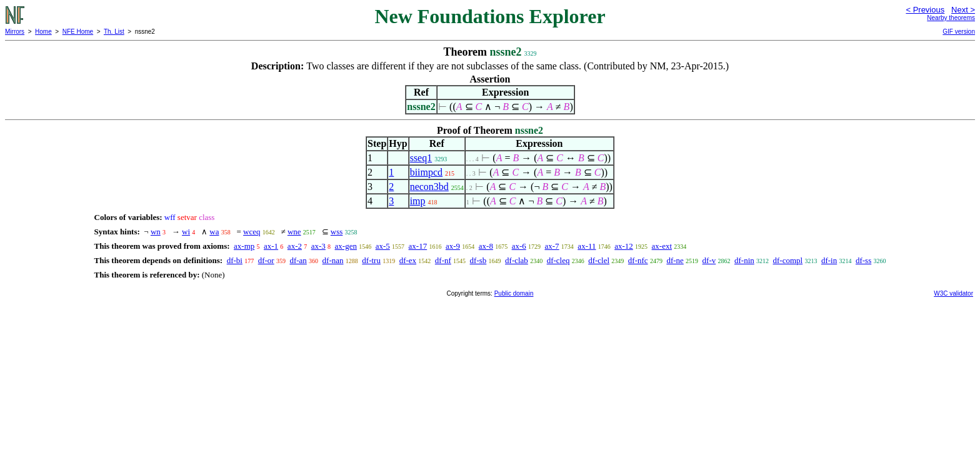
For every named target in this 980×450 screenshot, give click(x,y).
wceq (252, 232)
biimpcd (426, 172)
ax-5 (383, 246)
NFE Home (78, 32)
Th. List (114, 32)
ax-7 (552, 246)
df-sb (478, 260)
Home (43, 32)
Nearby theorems (951, 18)
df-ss (863, 260)
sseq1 (421, 158)
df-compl (788, 260)
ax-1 (271, 246)
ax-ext (662, 246)
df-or (266, 260)
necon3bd (429, 187)
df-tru (371, 260)
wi (186, 232)
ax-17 (418, 246)
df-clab (517, 260)
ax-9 (453, 246)
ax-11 (587, 246)
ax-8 (486, 246)
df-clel (599, 260)
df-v (709, 260)
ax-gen (346, 246)
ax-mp (244, 246)
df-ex (408, 260)
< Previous (925, 10)
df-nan (333, 260)
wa (214, 232)
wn (156, 232)
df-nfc (638, 260)
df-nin (744, 260)
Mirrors (15, 32)
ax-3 (318, 246)
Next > (963, 10)
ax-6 (519, 246)
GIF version (959, 32)
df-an (298, 260)
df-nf (443, 260)
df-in (829, 260)
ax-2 (295, 246)
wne (294, 232)
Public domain (514, 293)
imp (418, 201)
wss (337, 232)
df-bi (235, 260)
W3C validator (953, 293)
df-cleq (558, 260)
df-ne (675, 260)
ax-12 (624, 246)
